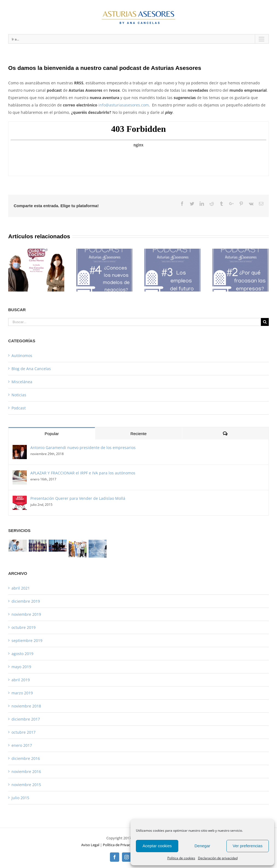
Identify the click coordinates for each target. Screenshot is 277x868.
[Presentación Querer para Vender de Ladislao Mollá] (20, 499)
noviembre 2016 (26, 772)
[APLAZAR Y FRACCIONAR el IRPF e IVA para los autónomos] (20, 474)
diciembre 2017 (26, 719)
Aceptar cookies (157, 846)
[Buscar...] (135, 322)
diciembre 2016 (26, 758)
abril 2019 (21, 680)
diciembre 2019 (26, 601)
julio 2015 (20, 798)
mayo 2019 (21, 667)
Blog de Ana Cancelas (31, 369)
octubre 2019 (24, 627)
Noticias (19, 395)
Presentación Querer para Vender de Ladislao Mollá (78, 498)
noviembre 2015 (26, 785)
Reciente (138, 434)
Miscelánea (22, 382)
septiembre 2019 (27, 640)
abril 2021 (21, 588)
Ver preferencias (248, 846)
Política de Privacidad (120, 845)
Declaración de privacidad (218, 858)
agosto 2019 (22, 654)
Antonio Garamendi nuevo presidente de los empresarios (83, 448)
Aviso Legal (90, 845)
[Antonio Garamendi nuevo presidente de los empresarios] (20, 449)
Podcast (19, 408)
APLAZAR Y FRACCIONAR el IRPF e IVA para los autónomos (83, 473)
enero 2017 (22, 745)
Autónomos (22, 356)
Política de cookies (181, 858)
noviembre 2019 (26, 614)
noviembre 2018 (26, 706)
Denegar (202, 846)
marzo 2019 (22, 693)
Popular (52, 434)
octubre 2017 (24, 732)
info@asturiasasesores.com (124, 105)
